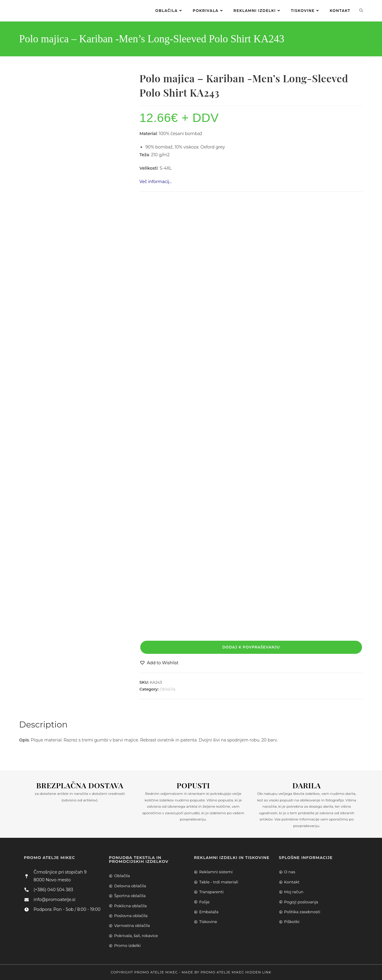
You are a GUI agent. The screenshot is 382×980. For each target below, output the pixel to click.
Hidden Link (258, 972)
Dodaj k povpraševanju (251, 647)
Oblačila (168, 689)
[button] (159, 663)
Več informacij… (156, 182)
